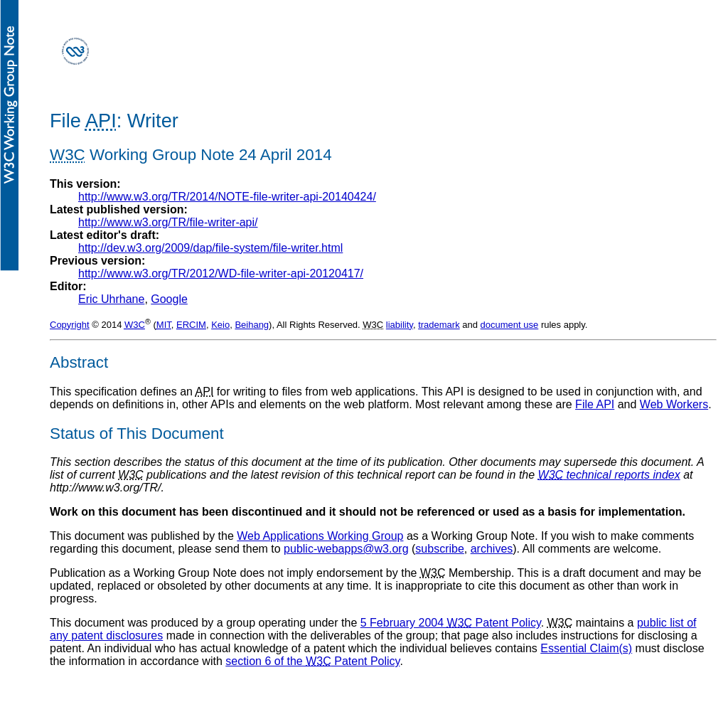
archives (492, 549)
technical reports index (609, 475)
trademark (439, 325)
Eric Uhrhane (111, 299)
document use (510, 325)
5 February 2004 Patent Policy (451, 623)
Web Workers (674, 404)
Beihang (252, 325)
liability (400, 325)
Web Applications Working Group (320, 536)
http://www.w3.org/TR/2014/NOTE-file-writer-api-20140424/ (227, 197)
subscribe (439, 549)
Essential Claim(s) (586, 648)
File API (595, 404)
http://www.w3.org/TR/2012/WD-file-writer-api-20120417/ (221, 273)
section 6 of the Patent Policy (312, 661)
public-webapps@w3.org (346, 549)
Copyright (70, 325)
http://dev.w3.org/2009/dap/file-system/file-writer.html (210, 248)
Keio (220, 325)
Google (169, 299)
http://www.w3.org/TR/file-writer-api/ (168, 222)
